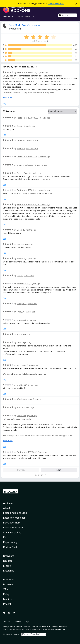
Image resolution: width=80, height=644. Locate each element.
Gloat (19, 342)
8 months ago (32, 148)
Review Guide (11, 547)
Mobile (7, 566)
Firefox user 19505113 (27, 190)
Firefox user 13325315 (27, 72)
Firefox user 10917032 (27, 452)
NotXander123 (23, 284)
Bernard (17, 29)
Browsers (8, 584)
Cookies (17, 622)
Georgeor (21, 140)
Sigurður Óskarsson (25, 165)
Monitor (8, 599)
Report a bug (10, 542)
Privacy (6, 622)
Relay (6, 594)
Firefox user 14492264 (27, 157)
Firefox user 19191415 (27, 204)
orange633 (22, 304)
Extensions (8, 16)
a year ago (29, 244)
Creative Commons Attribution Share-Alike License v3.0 (27, 629)
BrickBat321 (22, 385)
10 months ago (44, 190)
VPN (6, 589)
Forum (7, 537)
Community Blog (12, 532)
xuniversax (22, 365)
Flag (4, 103)
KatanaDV (21, 258)
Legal (27, 622)
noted (28, 627)
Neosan (20, 244)
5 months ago (29, 126)
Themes (19, 16)
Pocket (7, 604)
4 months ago (44, 118)
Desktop (8, 561)
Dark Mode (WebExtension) (24, 25)
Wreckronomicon (24, 399)
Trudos (20, 407)
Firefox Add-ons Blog (15, 513)
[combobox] (68, 15)
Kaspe (20, 126)
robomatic (21, 416)
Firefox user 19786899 (27, 118)
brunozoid (21, 320)
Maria (19, 334)
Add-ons (8, 503)
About (7, 508)
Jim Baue (21, 148)
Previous (21, 470)
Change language (11, 634)
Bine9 (19, 230)
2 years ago (43, 72)
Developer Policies (13, 528)
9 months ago (35, 173)
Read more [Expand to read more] (8, 97)
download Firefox (56, 4)
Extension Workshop (14, 518)
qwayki (20, 275)
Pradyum (21, 312)
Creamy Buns (23, 173)
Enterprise (9, 571)
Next (59, 470)
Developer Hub (11, 523)
